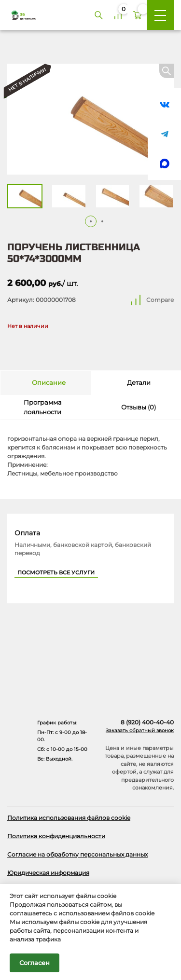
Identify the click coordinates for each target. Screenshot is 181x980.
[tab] (46, 383)
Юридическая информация (48, 873)
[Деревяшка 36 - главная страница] (20, 15)
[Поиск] (98, 15)
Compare (160, 300)
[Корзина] (137, 15)
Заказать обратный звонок (140, 730)
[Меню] (160, 15)
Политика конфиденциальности (56, 836)
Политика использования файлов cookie (69, 818)
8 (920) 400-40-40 (147, 722)
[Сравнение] (118, 15)
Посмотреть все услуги (56, 573)
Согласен (35, 963)
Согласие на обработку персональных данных (77, 854)
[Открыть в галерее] (90, 119)
